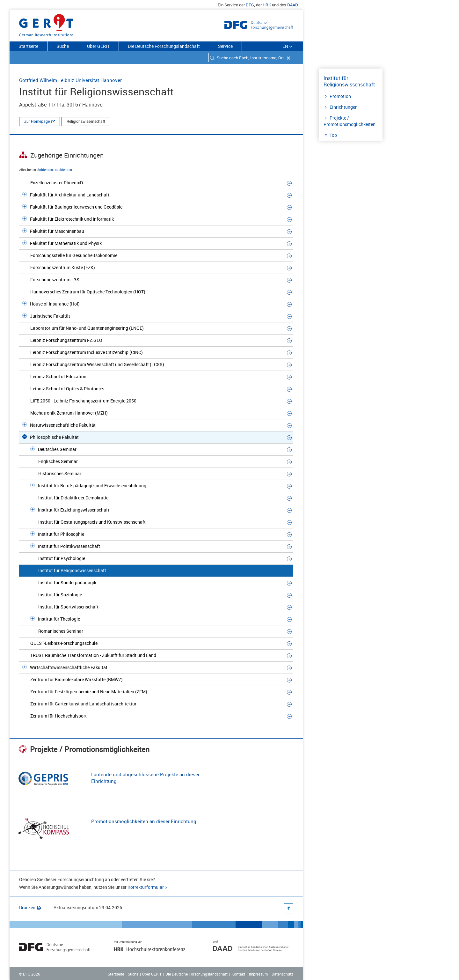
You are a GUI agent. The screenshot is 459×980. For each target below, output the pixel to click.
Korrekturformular (146, 887)
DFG (250, 5)
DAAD (293, 5)
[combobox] (251, 58)
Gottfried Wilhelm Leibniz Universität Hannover (70, 80)
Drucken (30, 907)
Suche (63, 46)
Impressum (258, 974)
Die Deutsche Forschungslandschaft (164, 46)
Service (225, 46)
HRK (267, 5)
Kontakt (238, 974)
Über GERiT (98, 46)
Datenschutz (282, 974)
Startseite (28, 46)
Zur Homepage (37, 121)
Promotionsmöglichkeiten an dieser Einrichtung (144, 821)
